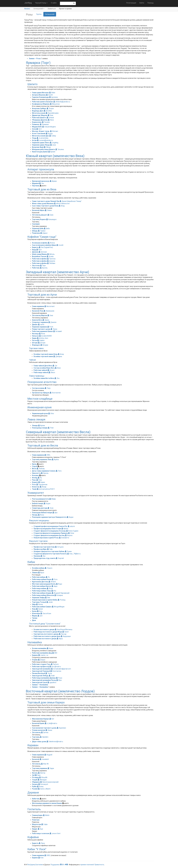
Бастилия (39, 865)
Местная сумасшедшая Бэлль (44, 584)
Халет (66, 632)
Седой (35, 466)
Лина (42, 843)
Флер (61, 354)
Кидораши (66, 636)
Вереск (69, 535)
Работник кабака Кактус (42, 586)
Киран (42, 482)
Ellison (52, 372)
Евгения (43, 252)
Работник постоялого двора (45, 639)
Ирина (65, 529)
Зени (58, 368)
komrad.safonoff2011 (46, 489)
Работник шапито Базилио (43, 102)
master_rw (43, 655)
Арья (41, 573)
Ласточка (36, 266)
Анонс (27, 9)
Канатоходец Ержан (40, 152)
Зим (48, 598)
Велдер (44, 345)
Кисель (35, 773)
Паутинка (36, 186)
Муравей (35, 183)
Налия (39, 609)
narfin (41, 325)
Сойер (53, 136)
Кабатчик (36, 799)
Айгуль (51, 254)
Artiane (52, 582)
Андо (59, 584)
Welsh (46, 815)
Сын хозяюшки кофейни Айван (44, 245)
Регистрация (131, 3)
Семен (48, 210)
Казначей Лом (38, 311)
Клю (41, 858)
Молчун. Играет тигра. (41, 131)
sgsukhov (52, 682)
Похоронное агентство (42, 382)
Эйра (34, 604)
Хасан (49, 730)
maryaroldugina (49, 127)
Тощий (35, 780)
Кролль (44, 268)
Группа (39, 14)
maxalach (44, 759)
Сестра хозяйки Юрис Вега (44, 368)
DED (55, 653)
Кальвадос (51, 219)
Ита (54, 591)
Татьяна (60, 149)
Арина (55, 460)
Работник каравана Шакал (42, 331)
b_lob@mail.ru (51, 723)
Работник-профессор (41, 667)
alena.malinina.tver (62, 204)
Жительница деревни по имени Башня (47, 803)
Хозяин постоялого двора (44, 629)
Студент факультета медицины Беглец (49, 535)
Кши (40, 829)
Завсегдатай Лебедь (40, 676)
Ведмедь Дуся (38, 111)
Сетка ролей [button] (39, 9)
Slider (52, 93)
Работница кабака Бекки (42, 579)
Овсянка (37, 556)
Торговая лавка (36, 348)
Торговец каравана (40, 768)
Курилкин (61, 728)
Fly (40, 478)
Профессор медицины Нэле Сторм (47, 529)
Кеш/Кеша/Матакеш (64, 629)
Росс (34, 485)
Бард (34, 250)
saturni (71, 526)
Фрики (53, 181)
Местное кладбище (40, 399)
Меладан (42, 780)
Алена (51, 243)
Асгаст (51, 370)
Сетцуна (59, 547)
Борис (50, 648)
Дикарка (58, 356)
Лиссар (63, 634)
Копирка (59, 595)
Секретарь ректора (40, 508)
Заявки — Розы (35, 59)
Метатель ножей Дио (40, 136)
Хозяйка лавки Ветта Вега (44, 378)
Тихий (34, 489)
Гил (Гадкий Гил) (46, 247)
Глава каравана (38, 306)
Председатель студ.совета (44, 558)
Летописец (36, 732)
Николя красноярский (49, 782)
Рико (34, 480)
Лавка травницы (37, 376)
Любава (51, 263)
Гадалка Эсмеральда (40, 97)
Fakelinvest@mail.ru (55, 742)
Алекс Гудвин (72, 531)
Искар (43, 487)
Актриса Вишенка (39, 95)
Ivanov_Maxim (44, 789)
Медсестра (36, 824)
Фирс (54, 586)
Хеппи (39, 604)
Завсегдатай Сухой (40, 682)
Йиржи (35, 616)
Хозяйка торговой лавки (43, 356)
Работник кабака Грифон (42, 607)
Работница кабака (39, 588)
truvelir (60, 245)
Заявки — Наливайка (40, 685)
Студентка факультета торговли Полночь (50, 554)
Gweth (49, 95)
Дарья (44, 233)
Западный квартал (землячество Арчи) (57, 272)
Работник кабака (39, 577)
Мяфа (53, 499)
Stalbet (41, 340)
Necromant (49, 306)
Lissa (53, 145)
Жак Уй (45, 764)
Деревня (33, 793)
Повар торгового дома (41, 329)
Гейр (50, 549)
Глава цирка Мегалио (40, 93)
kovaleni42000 (45, 336)
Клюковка (36, 613)
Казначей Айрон (38, 210)
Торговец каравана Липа (42, 460)
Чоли (50, 508)
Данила (51, 261)
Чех (42, 183)
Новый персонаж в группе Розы (46, 538)
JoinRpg (28, 3)
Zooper (50, 109)
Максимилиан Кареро (41, 719)
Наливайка (35, 642)
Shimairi (54, 131)
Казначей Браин (38, 723)
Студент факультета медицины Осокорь (50, 531)
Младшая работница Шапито (44, 149)
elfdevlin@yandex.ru (62, 102)
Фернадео (36, 345)
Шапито (32, 84)
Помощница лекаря (40, 428)
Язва (34, 609)
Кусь (40, 611)
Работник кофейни (39, 259)
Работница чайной (41, 372)
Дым (34, 620)
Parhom (55, 664)
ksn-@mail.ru (55, 667)
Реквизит (36, 124)
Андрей (48, 755)
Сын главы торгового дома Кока (45, 206)
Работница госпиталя (41, 833)
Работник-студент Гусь (41, 664)
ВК (63, 865)
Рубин (34, 787)
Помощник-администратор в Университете (49, 517)
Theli (51, 428)
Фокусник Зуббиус (39, 109)
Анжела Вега (37, 320)
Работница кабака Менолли (43, 595)
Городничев (42, 485)
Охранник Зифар (38, 598)
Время (52, 152)
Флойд (35, 478)
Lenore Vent (55, 833)
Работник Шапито (39, 118)
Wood (34, 469)
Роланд (62, 600)
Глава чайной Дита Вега (43, 366)
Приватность (99, 865)
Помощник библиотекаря (42, 513)
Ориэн (46, 320)
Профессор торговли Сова (44, 547)
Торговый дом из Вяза (42, 189)
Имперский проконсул (41, 181)
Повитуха (36, 820)
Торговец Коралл (39, 219)
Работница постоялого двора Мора (48, 632)
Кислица (35, 334)
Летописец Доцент (40, 215)
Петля (34, 340)
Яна (43, 556)
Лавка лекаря (36, 420)
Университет (36, 493)
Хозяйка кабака (38, 568)
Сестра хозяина (38, 388)
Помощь (151, 3)
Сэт (55, 366)
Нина (51, 120)
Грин (38, 775)
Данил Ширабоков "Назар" (71, 201)
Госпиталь (34, 809)
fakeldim (44, 737)
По (48, 577)
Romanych (43, 784)
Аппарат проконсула (41, 169)
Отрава (35, 660)
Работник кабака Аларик (42, 593)
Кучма (50, 256)
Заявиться (52, 9)
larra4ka (48, 111)
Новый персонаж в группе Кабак (45, 600)
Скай (52, 676)
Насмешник (49, 311)
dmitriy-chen (43, 338)
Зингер (42, 773)
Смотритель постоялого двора (46, 634)
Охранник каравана (40, 327)
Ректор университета (40, 499)
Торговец (36, 737)
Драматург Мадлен (40, 115)
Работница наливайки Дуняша (44, 678)
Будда (49, 134)
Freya (59, 678)
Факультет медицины (39, 520)
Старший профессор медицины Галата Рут (51, 526)
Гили (50, 115)
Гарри (51, 768)
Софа (44, 824)
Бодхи (47, 503)
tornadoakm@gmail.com (61, 669)
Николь (45, 473)
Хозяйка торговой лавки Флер (46, 354)
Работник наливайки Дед (42, 653)
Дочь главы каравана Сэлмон (44, 471)
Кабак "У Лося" (37, 849)
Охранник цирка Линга (41, 143)
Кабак (31, 562)
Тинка (54, 329)
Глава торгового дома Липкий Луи (46, 201)
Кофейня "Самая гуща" (42, 237)
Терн (43, 266)
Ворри (70, 517)
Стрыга (48, 568)
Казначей (36, 759)
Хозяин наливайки (39, 648)
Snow (50, 588)
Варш (60, 639)
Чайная (32, 360)
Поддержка (55, 865)
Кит (52, 719)
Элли (34, 129)
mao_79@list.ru (74, 554)
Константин (55, 393)
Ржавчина (36, 233)
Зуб (33, 775)
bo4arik (50, 118)
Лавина (35, 573)
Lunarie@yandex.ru (45, 140)
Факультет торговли (38, 541)
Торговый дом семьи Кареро (46, 702)
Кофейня (33, 837)
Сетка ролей (50, 14)
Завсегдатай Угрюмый (41, 671)
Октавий (57, 331)
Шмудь (35, 231)
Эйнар (47, 147)
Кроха (34, 464)
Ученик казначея (39, 730)
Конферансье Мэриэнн (41, 104)
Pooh (50, 327)
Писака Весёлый (39, 673)
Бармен (35, 655)
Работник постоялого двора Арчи (47, 636)
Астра (34, 140)
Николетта (36, 473)
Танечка (51, 259)
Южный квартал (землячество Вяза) (55, 156)
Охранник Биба (38, 229)
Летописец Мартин (40, 315)
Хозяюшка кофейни (40, 243)
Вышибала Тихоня (39, 256)
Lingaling (54, 143)
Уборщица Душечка (40, 120)
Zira (57, 378)
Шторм (35, 343)
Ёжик (50, 215)
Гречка (45, 732)
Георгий (60, 558)
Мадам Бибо (37, 127)
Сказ (50, 315)
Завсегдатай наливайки (41, 669)
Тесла (49, 673)
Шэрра (42, 660)
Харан (34, 338)
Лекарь (35, 426)
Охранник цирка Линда (41, 145)
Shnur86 (43, 777)
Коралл (35, 482)
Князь (40, 787)
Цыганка (53, 97)
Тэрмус (42, 231)
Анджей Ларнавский (61, 593)
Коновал (35, 475)
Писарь (35, 515)
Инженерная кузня (40, 407)
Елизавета (64, 538)
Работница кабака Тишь (41, 591)
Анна (42, 334)
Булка (34, 611)
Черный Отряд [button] (41, 3)
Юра (59, 680)
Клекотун (36, 487)
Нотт (39, 129)
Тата (59, 471)
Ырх (55, 513)
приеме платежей (87, 865)
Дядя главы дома (39, 742)
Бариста (35, 247)
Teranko (46, 122)
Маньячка (55, 104)
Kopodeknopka (52, 113)
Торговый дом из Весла (43, 446)
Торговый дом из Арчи (42, 295)
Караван (33, 745)
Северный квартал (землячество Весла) (58, 432)
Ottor (51, 413)
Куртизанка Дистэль (40, 582)
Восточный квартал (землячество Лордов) (60, 691)
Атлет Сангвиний (39, 134)
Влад (62, 206)
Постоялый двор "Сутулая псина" (45, 624)
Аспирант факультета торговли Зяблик (49, 551)
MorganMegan (58, 607)
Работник (36, 268)
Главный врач (37, 815)
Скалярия (36, 224)
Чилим (35, 618)
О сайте (54, 3)
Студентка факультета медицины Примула (51, 533)
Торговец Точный (39, 602)
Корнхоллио (37, 122)
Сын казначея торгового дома (44, 728)
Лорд (34, 138)
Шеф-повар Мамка (39, 254)
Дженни (35, 252)
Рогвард (35, 777)
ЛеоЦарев (31, 865)
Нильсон (35, 336)
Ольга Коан (46, 613)
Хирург (35, 829)
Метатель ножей (39, 113)
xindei (50, 602)
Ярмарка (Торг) (38, 63)
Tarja (48, 388)
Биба (47, 229)
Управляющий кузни (40, 413)
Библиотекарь (38, 503)
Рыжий (35, 789)
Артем (41, 426)
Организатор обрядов (41, 393)
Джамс (35, 325)
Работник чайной (40, 370)
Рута (55, 579)
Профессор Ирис (40, 549)
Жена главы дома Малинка (43, 204)
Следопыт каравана (40, 322)
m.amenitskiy (43, 138)
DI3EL (47, 455)
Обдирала (36, 782)
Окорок (35, 784)
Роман (68, 551)
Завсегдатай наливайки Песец (44, 680)
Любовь (41, 469)
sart (40, 616)
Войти (142, 3)
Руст (39, 250)
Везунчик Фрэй (38, 147)
